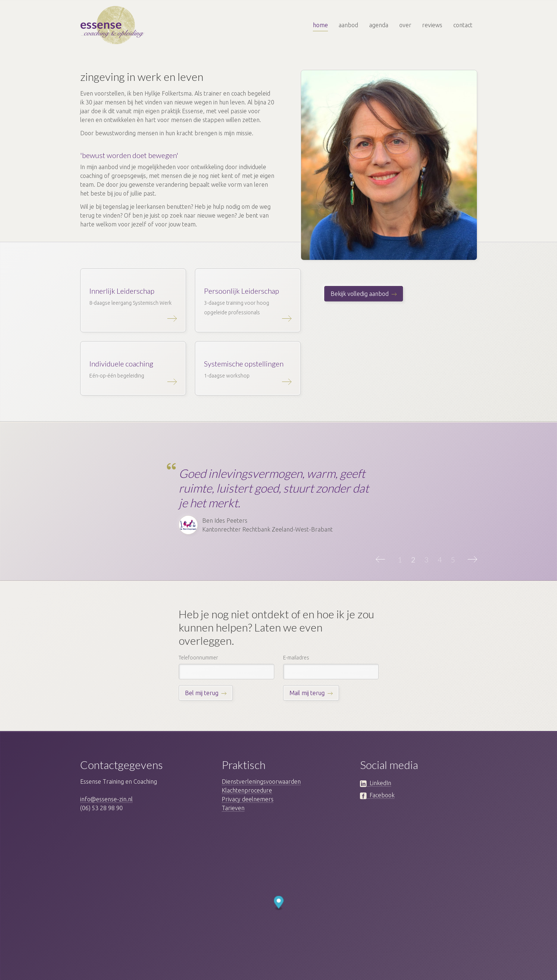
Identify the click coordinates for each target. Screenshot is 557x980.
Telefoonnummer (198, 658)
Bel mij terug (202, 693)
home (320, 25)
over (405, 25)
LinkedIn (376, 783)
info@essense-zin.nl (106, 799)
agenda (379, 25)
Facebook (377, 795)
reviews (432, 25)
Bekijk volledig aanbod (360, 294)
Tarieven (233, 808)
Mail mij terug (307, 693)
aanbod (348, 25)
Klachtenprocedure (247, 790)
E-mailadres (296, 658)
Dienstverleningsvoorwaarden (261, 782)
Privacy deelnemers (248, 799)
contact (463, 25)
